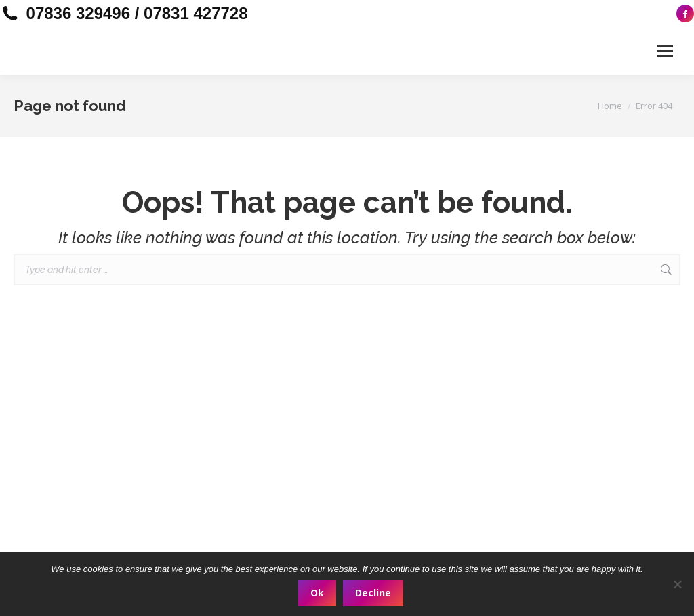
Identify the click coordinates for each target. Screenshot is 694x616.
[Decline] (677, 584)
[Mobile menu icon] (665, 51)
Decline (373, 593)
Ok (317, 593)
